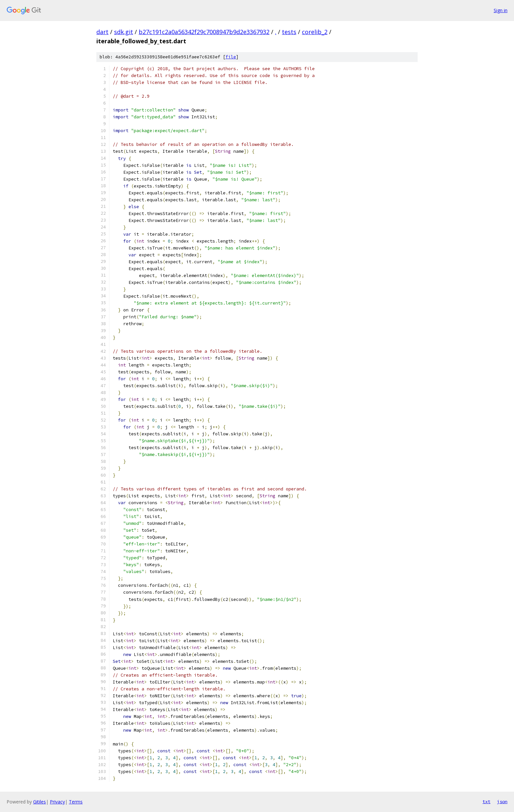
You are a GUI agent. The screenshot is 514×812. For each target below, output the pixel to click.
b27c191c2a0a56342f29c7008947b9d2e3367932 (204, 32)
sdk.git (124, 32)
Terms (76, 802)
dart (102, 32)
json (502, 802)
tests (289, 32)
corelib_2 (315, 32)
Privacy (57, 802)
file (231, 57)
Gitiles (40, 802)
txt (486, 802)
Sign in (501, 10)
